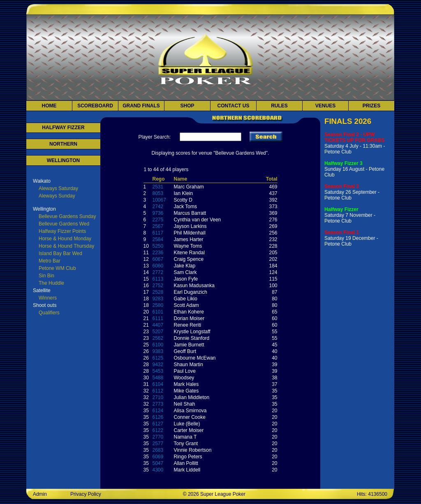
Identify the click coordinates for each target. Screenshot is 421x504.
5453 (158, 371)
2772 (158, 272)
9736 (158, 213)
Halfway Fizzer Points (62, 231)
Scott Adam (186, 305)
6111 (158, 318)
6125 (158, 358)
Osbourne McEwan (195, 358)
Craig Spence (189, 259)
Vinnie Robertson (193, 450)
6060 (158, 266)
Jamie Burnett (189, 345)
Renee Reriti (188, 325)
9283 (158, 299)
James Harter (189, 239)
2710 (158, 397)
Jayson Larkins (190, 226)
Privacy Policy (86, 494)
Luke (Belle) (187, 424)
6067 (158, 259)
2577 (158, 444)
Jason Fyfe (186, 279)
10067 (159, 200)
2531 (158, 187)
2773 (158, 404)
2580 (158, 305)
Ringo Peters (188, 457)
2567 (158, 226)
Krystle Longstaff (192, 332)
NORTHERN (63, 144)
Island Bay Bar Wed (60, 253)
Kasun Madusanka (194, 286)
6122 (158, 430)
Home (49, 106)
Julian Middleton (192, 397)
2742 (158, 207)
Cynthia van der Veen (198, 220)
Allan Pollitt (186, 463)
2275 (158, 220)
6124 (158, 411)
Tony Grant (186, 444)
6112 (158, 391)
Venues (325, 106)
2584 (158, 239)
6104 (158, 384)
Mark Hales (186, 384)
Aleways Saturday (58, 188)
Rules (279, 106)
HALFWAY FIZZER (63, 128)
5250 (158, 246)
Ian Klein (184, 193)
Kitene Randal (189, 253)
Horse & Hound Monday (65, 239)
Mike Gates (186, 391)
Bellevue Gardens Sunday (67, 216)
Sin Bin (46, 276)
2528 (158, 292)
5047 (158, 463)
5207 (158, 332)
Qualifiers (49, 313)
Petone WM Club (57, 268)
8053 (158, 193)
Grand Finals (141, 106)
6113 (158, 279)
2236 (158, 253)
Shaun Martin (189, 365)
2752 (158, 286)
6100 (158, 345)
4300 (158, 470)
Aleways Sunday (57, 196)
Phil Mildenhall (190, 233)
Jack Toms (185, 207)
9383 (158, 351)
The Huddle (51, 283)
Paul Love (185, 371)
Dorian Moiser (189, 318)
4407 (158, 325)
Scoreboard (95, 106)
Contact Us (234, 106)
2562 (158, 338)
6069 (158, 457)
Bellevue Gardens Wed (64, 224)
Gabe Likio (186, 299)
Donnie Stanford (192, 338)
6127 (158, 424)
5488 (158, 378)
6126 (158, 417)
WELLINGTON (63, 160)
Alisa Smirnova (190, 411)
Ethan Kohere (189, 312)
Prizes (371, 106)
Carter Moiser (189, 430)
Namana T (185, 437)
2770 (158, 437)
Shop (187, 106)
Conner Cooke (190, 417)
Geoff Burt (185, 351)
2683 (158, 450)
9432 (158, 365)
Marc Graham (189, 187)
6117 (158, 233)
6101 (158, 312)
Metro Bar (50, 261)
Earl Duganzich (191, 292)
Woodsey (184, 378)
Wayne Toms (188, 246)
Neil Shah (185, 404)
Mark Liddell (187, 470)
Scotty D (183, 200)
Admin (40, 494)
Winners (48, 298)
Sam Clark (185, 272)
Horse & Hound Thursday (66, 246)
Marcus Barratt (190, 213)
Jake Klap (185, 266)
